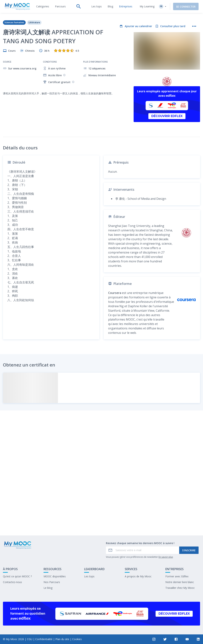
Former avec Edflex (177, 576)
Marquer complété (102, 521)
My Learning (147, 6)
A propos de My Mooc (138, 576)
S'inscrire (189, 550)
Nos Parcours (52, 582)
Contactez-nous (12, 582)
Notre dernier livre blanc (180, 582)
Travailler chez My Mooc (180, 588)
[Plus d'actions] (194, 26)
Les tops (89, 576)
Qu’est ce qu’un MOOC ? (17, 576)
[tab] (43, 6)
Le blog (48, 588)
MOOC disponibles (55, 576)
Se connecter (186, 7)
